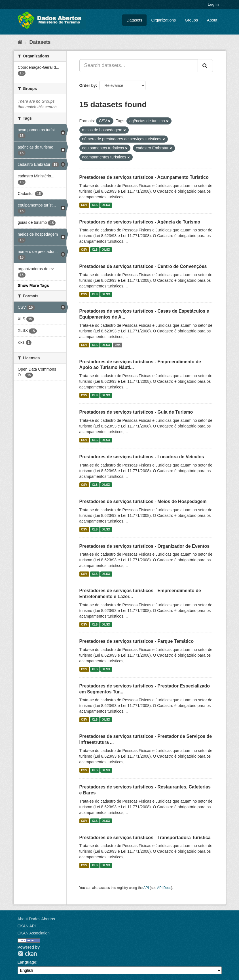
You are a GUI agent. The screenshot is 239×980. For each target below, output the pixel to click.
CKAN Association (34, 933)
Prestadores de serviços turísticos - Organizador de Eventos (145, 546)
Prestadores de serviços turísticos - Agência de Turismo (140, 222)
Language (27, 962)
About (212, 20)
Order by (88, 85)
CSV (84, 205)
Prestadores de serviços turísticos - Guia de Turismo (136, 412)
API (146, 888)
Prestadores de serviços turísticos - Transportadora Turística (145, 838)
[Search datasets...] (139, 66)
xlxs (118, 345)
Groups (191, 20)
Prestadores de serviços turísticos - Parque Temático (137, 641)
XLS (95, 205)
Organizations (164, 20)
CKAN (27, 954)
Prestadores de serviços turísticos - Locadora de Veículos (142, 457)
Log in (213, 4)
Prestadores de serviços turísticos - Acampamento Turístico (144, 177)
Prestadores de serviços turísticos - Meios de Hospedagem (143, 501)
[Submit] (205, 66)
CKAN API (27, 926)
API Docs (164, 888)
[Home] (20, 42)
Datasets (134, 20)
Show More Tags (33, 285)
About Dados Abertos (36, 919)
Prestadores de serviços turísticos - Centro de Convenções (143, 266)
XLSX (106, 205)
